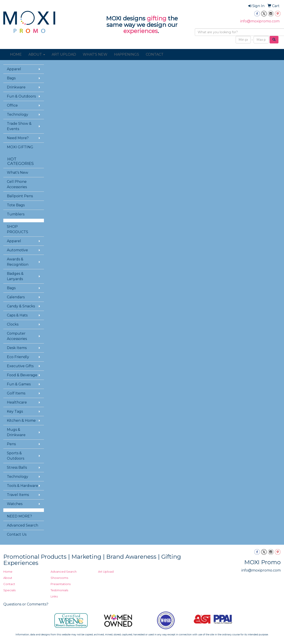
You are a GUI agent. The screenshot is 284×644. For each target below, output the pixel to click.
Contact (9, 584)
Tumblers (16, 214)
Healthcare (17, 402)
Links (54, 596)
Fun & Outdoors (21, 96)
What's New (18, 173)
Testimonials (59, 590)
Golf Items (16, 393)
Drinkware (16, 87)
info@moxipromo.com (260, 21)
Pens (11, 444)
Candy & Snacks (21, 306)
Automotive (17, 250)
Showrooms (59, 578)
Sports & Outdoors (16, 456)
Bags (11, 78)
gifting (157, 18)
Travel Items (18, 495)
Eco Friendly (18, 357)
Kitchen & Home (21, 421)
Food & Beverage (22, 375)
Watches (15, 504)
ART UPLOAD (64, 54)
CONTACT (155, 54)
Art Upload (106, 572)
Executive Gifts (20, 366)
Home (8, 572)
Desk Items (17, 348)
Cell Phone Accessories (17, 184)
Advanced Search (23, 525)
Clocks (13, 324)
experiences (141, 31)
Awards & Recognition (18, 262)
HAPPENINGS (127, 54)
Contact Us (17, 534)
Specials (9, 590)
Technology (18, 114)
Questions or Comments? (26, 604)
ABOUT (37, 54)
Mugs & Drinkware (16, 432)
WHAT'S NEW (95, 54)
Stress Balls (17, 467)
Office (12, 105)
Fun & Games (19, 384)
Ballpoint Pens (20, 196)
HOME (16, 54)
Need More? (18, 138)
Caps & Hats (17, 315)
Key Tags (15, 411)
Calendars (16, 297)
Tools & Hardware (23, 486)
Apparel (14, 69)
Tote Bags (16, 205)
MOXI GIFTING (20, 147)
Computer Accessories (17, 336)
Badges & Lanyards (15, 276)
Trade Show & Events (19, 126)
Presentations (61, 584)
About (8, 578)
